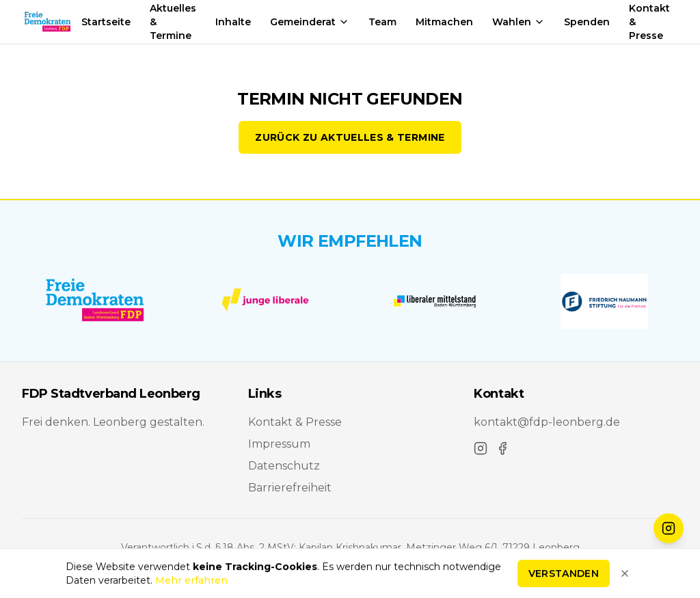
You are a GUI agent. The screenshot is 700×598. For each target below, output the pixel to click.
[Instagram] (481, 448)
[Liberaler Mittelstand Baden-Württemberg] (435, 301)
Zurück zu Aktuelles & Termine (350, 137)
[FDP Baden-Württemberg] (96, 301)
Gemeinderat (310, 22)
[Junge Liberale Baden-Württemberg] (265, 301)
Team (382, 22)
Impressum (279, 444)
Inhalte (233, 22)
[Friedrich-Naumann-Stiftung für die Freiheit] (604, 301)
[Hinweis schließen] (625, 576)
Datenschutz (284, 466)
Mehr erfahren (191, 583)
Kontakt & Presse (295, 422)
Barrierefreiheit (290, 488)
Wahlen (519, 22)
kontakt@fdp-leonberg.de (547, 422)
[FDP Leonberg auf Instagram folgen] (669, 528)
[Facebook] (502, 448)
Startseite (106, 22)
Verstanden (564, 576)
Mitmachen (444, 22)
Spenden (587, 22)
